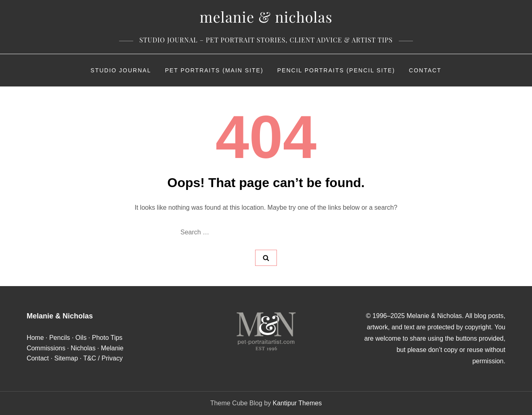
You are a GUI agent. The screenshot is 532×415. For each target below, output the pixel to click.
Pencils (60, 338)
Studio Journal (121, 70)
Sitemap (66, 358)
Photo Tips (107, 338)
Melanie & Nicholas (266, 17)
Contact (425, 70)
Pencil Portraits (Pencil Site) (336, 70)
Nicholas (83, 348)
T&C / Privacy (103, 358)
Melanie (112, 348)
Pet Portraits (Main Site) (214, 70)
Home (35, 338)
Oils (81, 338)
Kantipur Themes (297, 403)
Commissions (46, 348)
